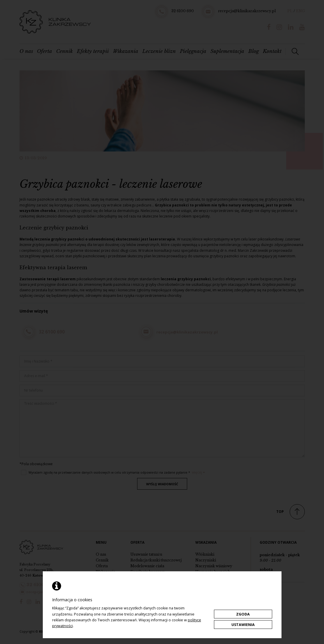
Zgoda (243, 614)
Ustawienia (243, 625)
